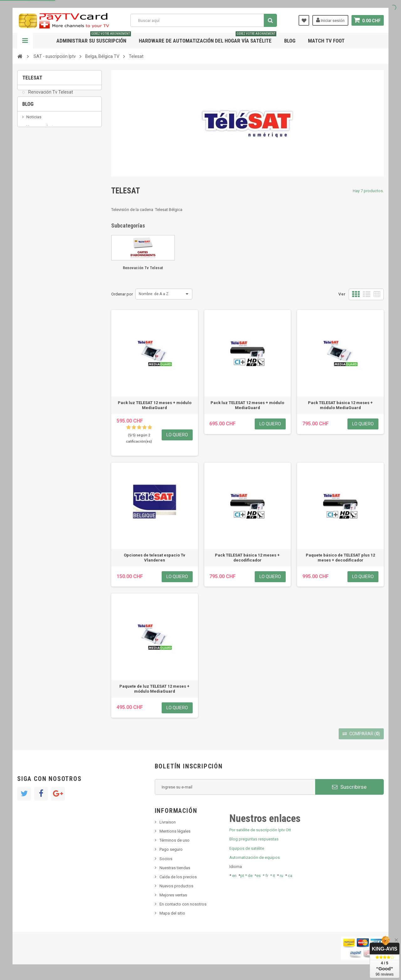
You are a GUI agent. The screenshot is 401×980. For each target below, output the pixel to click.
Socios (166, 859)
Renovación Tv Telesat (50, 96)
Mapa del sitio (172, 913)
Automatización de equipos (255, 857)
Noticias (34, 137)
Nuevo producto (41, 147)
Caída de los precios (178, 877)
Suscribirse (349, 787)
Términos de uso (174, 840)
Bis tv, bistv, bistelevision (49, 166)
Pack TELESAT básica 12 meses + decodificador (247, 558)
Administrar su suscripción (94, 38)
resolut (33, 185)
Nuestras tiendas (175, 868)
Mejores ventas (173, 895)
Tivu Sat (33, 175)
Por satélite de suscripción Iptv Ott (260, 830)
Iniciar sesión (330, 20)
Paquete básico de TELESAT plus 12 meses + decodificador (340, 558)
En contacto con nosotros (183, 904)
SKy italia (34, 156)
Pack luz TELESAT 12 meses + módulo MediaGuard (155, 405)
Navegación (25, 41)
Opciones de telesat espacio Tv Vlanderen (154, 558)
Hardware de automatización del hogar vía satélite (208, 38)
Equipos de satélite (247, 848)
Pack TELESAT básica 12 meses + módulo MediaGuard (340, 405)
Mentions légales (175, 831)
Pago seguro (171, 849)
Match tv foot (326, 41)
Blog (290, 41)
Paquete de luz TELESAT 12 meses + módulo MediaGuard (154, 689)
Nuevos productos (176, 886)
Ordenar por (122, 294)
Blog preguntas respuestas (254, 839)
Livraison (168, 822)
